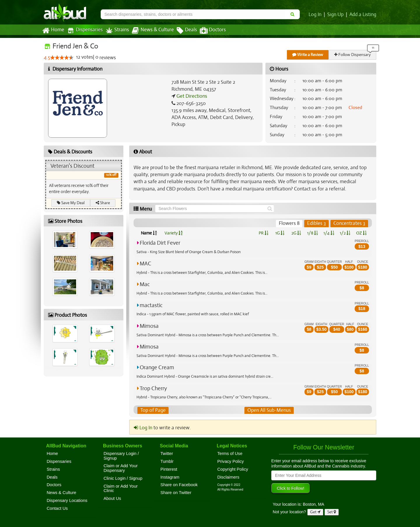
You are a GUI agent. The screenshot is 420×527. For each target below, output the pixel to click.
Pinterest (169, 469)
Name (149, 233)
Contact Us (57, 508)
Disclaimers (228, 477)
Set (332, 512)
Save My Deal (71, 203)
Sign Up (336, 15)
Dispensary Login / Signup (121, 456)
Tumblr (167, 461)
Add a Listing (363, 15)
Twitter (167, 454)
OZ (362, 233)
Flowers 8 (290, 223)
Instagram (170, 477)
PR (263, 233)
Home (53, 31)
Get (315, 512)
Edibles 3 (317, 223)
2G (296, 233)
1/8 (313, 233)
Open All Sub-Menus (269, 410)
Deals (182, 31)
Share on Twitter (176, 493)
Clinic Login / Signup (123, 478)
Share (103, 203)
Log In (316, 15)
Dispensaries (84, 30)
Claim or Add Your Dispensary (121, 468)
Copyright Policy (233, 469)
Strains (115, 30)
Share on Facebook (179, 485)
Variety (174, 233)
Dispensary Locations (67, 500)
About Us (112, 498)
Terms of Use (230, 454)
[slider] (62, 58)
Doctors (208, 31)
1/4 (329, 233)
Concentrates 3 (349, 223)
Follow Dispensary (353, 55)
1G (280, 233)
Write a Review (308, 55)
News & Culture (150, 31)
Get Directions (191, 96)
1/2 (345, 233)
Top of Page (153, 410)
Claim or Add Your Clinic (121, 489)
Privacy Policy (231, 461)
